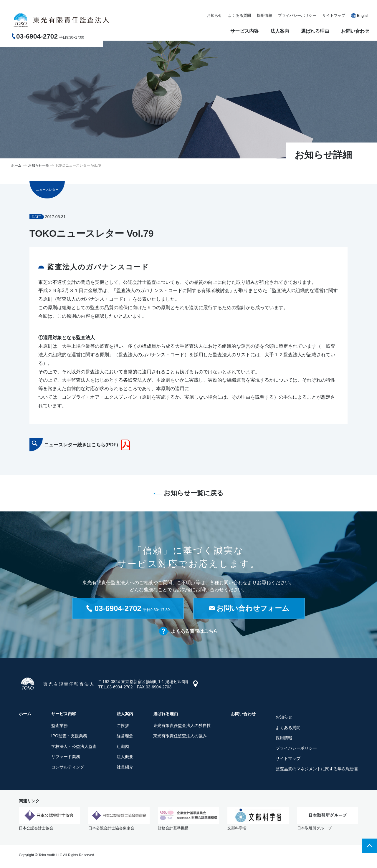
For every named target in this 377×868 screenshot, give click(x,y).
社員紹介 (125, 768)
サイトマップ (334, 15)
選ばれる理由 (315, 31)
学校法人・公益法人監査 (74, 747)
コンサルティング (68, 768)
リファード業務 (66, 757)
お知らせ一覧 (39, 165)
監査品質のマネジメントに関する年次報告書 (317, 770)
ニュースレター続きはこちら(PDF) (81, 445)
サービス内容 (244, 31)
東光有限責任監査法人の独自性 (182, 726)
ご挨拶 (123, 726)
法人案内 (280, 31)
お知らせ (214, 15)
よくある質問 (239, 15)
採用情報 (264, 15)
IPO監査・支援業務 (69, 737)
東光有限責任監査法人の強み (180, 737)
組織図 (123, 747)
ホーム (16, 165)
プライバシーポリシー (297, 15)
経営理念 (125, 737)
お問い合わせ (355, 31)
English (363, 15)
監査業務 (59, 726)
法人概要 (125, 757)
